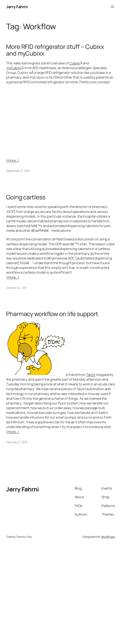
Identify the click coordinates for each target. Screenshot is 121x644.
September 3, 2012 (18, 171)
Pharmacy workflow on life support (52, 314)
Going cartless (26, 197)
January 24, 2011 (16, 288)
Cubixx (75, 63)
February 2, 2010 (17, 442)
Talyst (91, 375)
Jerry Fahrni (17, 7)
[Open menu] (112, 7)
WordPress (108, 537)
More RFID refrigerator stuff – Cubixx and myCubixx (55, 50)
